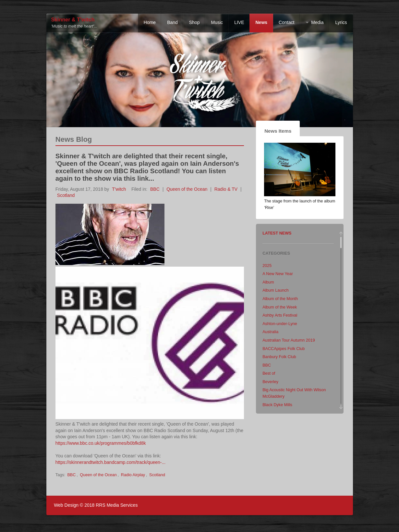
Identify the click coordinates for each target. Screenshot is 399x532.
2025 (267, 266)
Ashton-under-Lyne (280, 324)
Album (268, 282)
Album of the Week (280, 307)
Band (172, 22)
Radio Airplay (133, 475)
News (261, 22)
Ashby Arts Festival (280, 315)
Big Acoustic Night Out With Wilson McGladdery (294, 393)
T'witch (119, 189)
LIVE (239, 22)
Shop (194, 22)
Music (217, 22)
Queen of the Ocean (187, 189)
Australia (270, 332)
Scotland (66, 195)
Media (317, 22)
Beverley (270, 382)
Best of (269, 373)
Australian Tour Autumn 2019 (289, 340)
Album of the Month (280, 299)
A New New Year (278, 274)
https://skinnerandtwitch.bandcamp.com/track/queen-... (110, 462)
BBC (155, 189)
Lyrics (341, 22)
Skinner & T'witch (73, 20)
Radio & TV (226, 189)
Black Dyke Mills (277, 405)
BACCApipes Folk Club (284, 349)
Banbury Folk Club (279, 357)
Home (150, 22)
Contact (286, 22)
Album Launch (276, 290)
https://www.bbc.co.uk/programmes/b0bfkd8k (101, 443)
